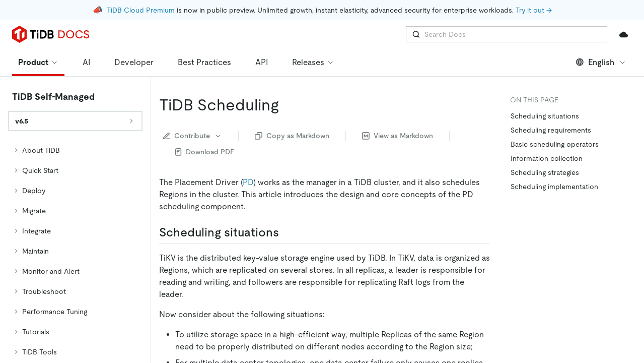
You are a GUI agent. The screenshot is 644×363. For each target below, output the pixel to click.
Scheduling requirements (551, 102)
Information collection (547, 130)
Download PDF (205, 124)
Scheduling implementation (554, 158)
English (601, 34)
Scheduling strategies (545, 144)
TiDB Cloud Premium (141, 10)
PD (248, 154)
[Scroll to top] (622, 251)
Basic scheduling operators (555, 116)
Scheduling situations (545, 88)
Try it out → (534, 10)
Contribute (193, 107)
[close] (624, 285)
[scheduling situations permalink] (287, 204)
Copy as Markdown (292, 107)
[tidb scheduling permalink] (287, 77)
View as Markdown (398, 107)
